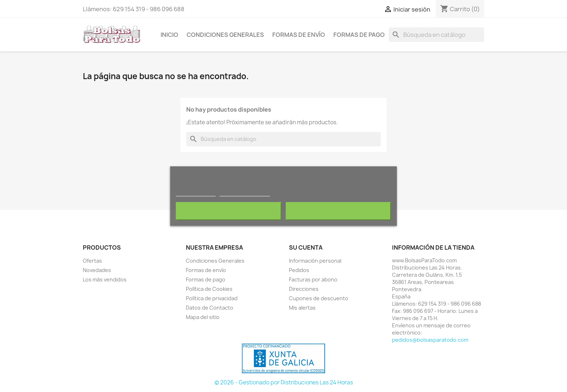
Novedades (97, 270)
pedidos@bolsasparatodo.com (430, 340)
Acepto (338, 211)
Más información (196, 193)
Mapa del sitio (203, 317)
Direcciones (304, 289)
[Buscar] (436, 35)
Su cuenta (306, 247)
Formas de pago (359, 35)
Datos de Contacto (210, 308)
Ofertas (92, 261)
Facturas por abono (313, 279)
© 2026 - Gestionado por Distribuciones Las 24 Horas (284, 382)
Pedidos (299, 270)
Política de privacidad (212, 298)
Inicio (169, 35)
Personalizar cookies (245, 193)
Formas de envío (299, 35)
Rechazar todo (229, 211)
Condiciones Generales (225, 35)
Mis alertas (302, 308)
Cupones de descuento (319, 298)
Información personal (315, 261)
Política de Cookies (209, 289)
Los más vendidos (105, 279)
